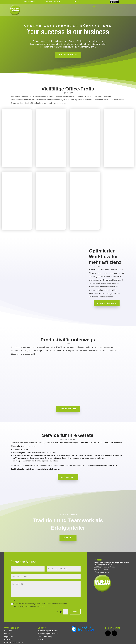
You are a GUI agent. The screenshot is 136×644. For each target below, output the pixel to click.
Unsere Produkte (68, 55)
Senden (74, 599)
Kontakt (7, 621)
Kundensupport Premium (48, 621)
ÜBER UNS (68, 525)
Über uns (8, 618)
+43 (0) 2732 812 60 (102, 557)
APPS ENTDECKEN (68, 396)
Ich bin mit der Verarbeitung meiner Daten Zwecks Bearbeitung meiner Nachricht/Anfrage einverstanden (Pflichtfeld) (39, 593)
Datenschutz (9, 627)
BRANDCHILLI (92, 641)
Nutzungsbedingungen (13, 630)
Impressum (9, 624)
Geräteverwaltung (45, 624)
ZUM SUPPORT (68, 465)
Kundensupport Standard (48, 618)
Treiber (41, 627)
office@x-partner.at (53, 2)
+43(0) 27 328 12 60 (29, 2)
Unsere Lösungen (107, 303)
